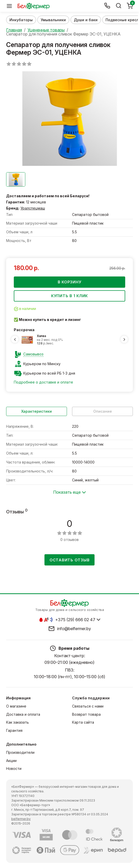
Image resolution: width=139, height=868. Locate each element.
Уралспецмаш (33, 208)
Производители (20, 752)
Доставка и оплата (23, 714)
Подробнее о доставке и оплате (43, 382)
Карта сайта (83, 722)
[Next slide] (124, 339)
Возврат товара (86, 714)
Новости (14, 768)
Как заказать (18, 722)
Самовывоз (33, 354)
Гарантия (14, 730)
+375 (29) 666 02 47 (75, 620)
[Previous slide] (15, 339)
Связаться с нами (88, 706)
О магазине (16, 706)
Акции (11, 761)
